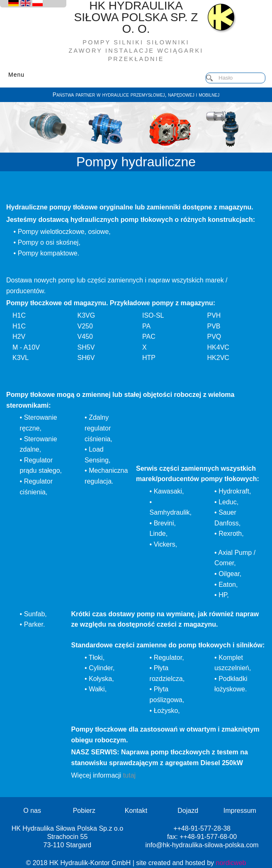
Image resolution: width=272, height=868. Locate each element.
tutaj (129, 775)
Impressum (240, 811)
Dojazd (188, 811)
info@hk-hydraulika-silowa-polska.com (202, 845)
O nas (32, 811)
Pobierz (84, 811)
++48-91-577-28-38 (202, 828)
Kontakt (136, 811)
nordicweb (231, 863)
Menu (16, 75)
